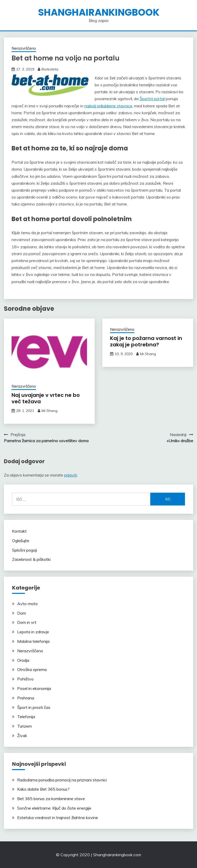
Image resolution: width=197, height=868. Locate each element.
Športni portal (152, 99)
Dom (22, 613)
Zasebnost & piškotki (31, 559)
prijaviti (71, 475)
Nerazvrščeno (24, 48)
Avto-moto (27, 604)
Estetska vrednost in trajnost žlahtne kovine (58, 818)
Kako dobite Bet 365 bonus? (43, 789)
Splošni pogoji (24, 550)
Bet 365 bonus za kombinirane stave (51, 799)
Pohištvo (25, 679)
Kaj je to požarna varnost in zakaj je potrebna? (146, 341)
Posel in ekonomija (34, 688)
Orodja (23, 660)
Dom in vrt (27, 622)
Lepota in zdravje (33, 632)
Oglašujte (21, 541)
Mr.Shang (50, 411)
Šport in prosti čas (34, 707)
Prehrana (26, 698)
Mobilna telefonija (33, 641)
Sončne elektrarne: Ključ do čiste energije (54, 808)
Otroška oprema (32, 669)
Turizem (24, 726)
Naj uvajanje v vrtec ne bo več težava (46, 398)
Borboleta (50, 69)
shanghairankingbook (99, 12)
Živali (22, 736)
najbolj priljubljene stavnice (108, 106)
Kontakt (19, 531)
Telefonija (26, 717)
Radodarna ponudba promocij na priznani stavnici (62, 780)
